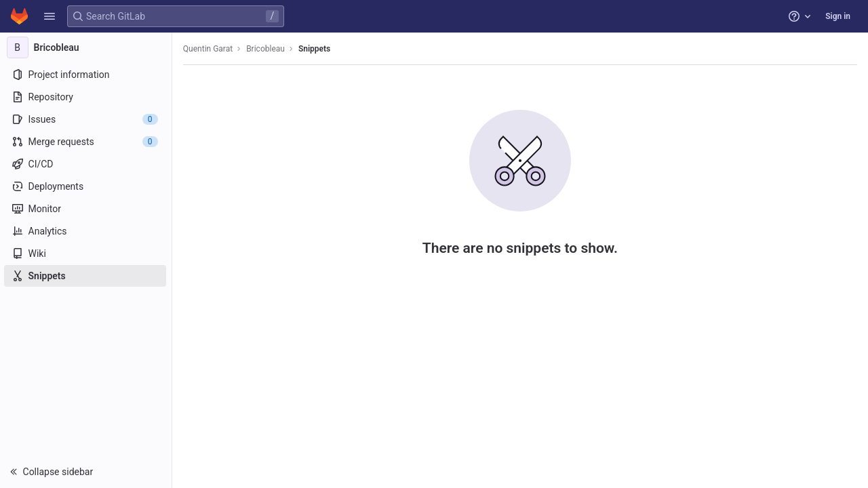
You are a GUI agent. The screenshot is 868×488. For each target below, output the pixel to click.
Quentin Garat (209, 49)
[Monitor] (86, 209)
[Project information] (86, 75)
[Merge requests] (86, 142)
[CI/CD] (86, 164)
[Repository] (86, 97)
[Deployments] (86, 186)
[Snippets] (86, 276)
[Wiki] (86, 253)
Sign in (838, 16)
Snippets (316, 49)
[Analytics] (86, 231)
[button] (50, 16)
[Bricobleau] (87, 47)
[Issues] (86, 119)
